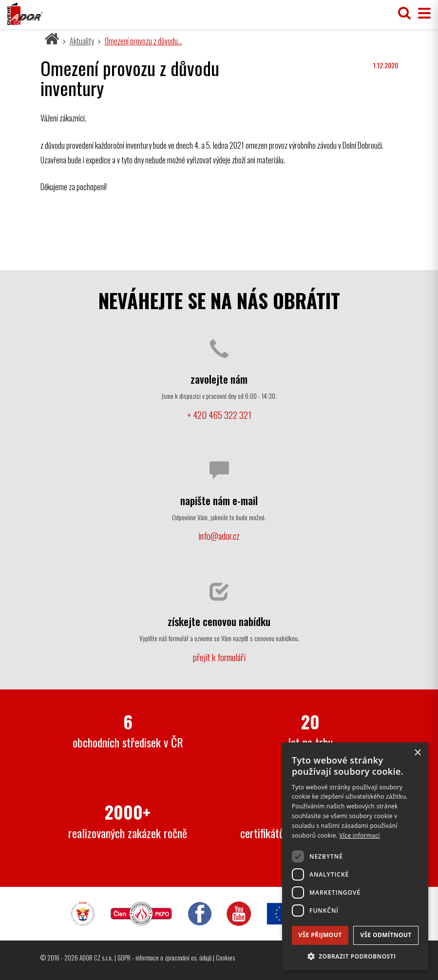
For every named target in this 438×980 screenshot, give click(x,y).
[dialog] (355, 856)
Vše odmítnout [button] (386, 935)
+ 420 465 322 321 (219, 415)
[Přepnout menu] (422, 13)
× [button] (417, 753)
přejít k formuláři (219, 657)
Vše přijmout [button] (320, 935)
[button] (355, 956)
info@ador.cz (219, 536)
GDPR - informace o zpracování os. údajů (164, 958)
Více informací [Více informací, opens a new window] (360, 835)
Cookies (225, 958)
